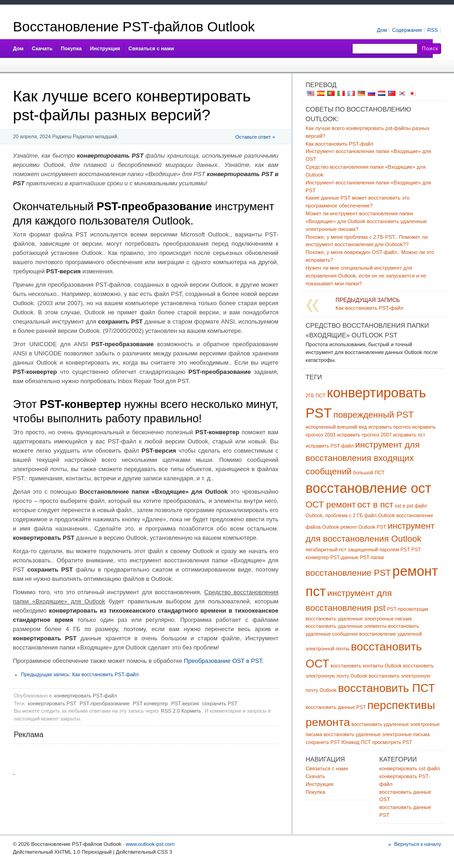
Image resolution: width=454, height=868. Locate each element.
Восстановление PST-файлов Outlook (134, 27)
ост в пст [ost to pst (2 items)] (375, 505)
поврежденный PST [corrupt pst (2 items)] (373, 415)
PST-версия (185, 703)
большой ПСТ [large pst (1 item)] (369, 472)
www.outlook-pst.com (150, 844)
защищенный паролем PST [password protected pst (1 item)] (379, 549)
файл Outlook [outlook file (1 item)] (380, 515)
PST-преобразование (105, 703)
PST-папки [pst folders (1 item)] (372, 557)
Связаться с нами (151, 48)
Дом (18, 48)
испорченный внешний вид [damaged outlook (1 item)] (336, 427)
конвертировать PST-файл (86, 696)
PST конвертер (150, 703)
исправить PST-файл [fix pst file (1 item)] (330, 446)
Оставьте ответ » (256, 137)
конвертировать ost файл (410, 768)
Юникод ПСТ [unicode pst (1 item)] (356, 742)
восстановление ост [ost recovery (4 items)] (369, 488)
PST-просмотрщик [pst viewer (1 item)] (407, 609)
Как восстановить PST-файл (80, 674)
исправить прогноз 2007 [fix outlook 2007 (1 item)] (364, 435)
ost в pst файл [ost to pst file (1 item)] (411, 506)
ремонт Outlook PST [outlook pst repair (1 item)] (363, 527)
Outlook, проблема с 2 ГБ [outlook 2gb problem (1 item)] (334, 515)
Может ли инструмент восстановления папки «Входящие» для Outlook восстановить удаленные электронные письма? (366, 221)
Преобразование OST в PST (223, 661)
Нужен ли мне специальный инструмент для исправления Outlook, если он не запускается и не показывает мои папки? (366, 276)
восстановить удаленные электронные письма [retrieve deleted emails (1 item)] (377, 734)
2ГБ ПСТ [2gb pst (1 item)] (315, 396)
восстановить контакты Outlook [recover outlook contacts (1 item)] (366, 666)
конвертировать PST (52, 703)
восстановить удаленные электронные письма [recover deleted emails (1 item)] (359, 619)
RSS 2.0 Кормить (181, 711)
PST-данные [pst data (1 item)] (345, 557)
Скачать (42, 48)
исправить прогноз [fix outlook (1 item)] (389, 427)
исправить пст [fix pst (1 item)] (409, 435)
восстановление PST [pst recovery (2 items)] (348, 573)
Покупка (71, 48)
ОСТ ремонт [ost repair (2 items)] (331, 505)
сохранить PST (220, 703)
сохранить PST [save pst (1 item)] (323, 742)
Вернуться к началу (418, 844)
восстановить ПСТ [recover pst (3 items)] (386, 688)
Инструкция (105, 48)
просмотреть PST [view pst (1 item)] (392, 742)
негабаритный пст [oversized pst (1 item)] (326, 549)
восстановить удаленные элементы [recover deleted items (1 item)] (346, 626)
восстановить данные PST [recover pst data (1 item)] (336, 707)
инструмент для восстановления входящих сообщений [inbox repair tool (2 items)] (363, 458)
